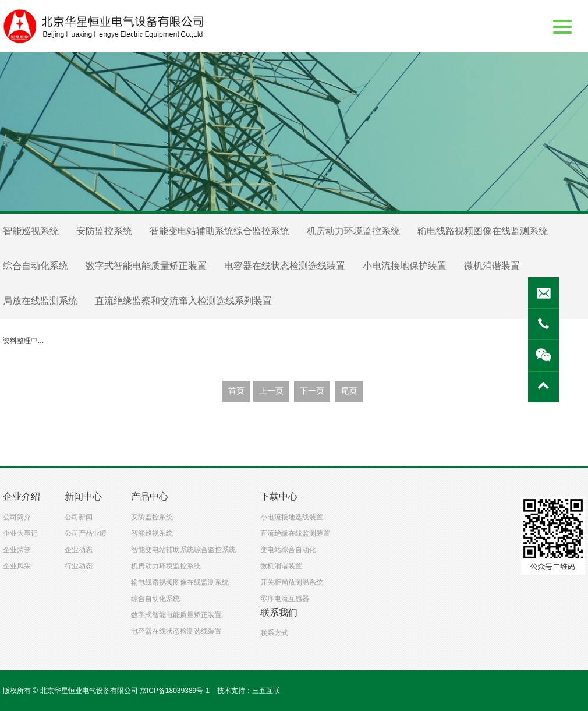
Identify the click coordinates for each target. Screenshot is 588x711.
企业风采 (17, 566)
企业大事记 (20, 533)
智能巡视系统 (31, 231)
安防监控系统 (104, 231)
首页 (236, 391)
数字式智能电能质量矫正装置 (146, 266)
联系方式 (274, 633)
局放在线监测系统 (40, 301)
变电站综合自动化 (288, 550)
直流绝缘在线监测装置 (295, 533)
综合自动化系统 (36, 266)
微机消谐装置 (492, 266)
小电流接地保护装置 (405, 266)
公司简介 (17, 517)
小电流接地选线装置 (292, 517)
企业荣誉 (17, 550)
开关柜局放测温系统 (292, 582)
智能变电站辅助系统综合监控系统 (219, 231)
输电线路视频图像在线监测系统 (483, 231)
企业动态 (79, 550)
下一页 (312, 391)
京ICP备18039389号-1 (175, 691)
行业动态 (79, 566)
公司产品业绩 (86, 533)
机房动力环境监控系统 (353, 231)
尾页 (349, 391)
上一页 (271, 391)
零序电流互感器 (285, 599)
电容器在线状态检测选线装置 (285, 266)
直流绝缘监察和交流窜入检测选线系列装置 (183, 301)
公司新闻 (79, 517)
